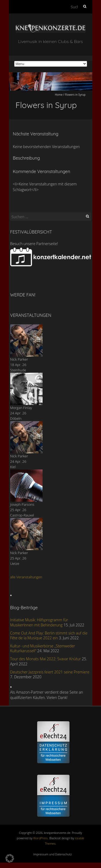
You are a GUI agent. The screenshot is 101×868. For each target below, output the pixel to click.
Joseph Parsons (22, 504)
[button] (10, 858)
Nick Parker (19, 359)
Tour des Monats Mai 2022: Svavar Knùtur (46, 659)
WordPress (40, 838)
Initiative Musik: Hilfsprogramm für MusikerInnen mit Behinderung (39, 622)
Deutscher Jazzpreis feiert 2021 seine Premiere (50, 672)
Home (59, 95)
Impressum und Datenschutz (53, 854)
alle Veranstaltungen (26, 577)
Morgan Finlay (21, 408)
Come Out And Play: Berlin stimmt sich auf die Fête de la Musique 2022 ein (49, 635)
